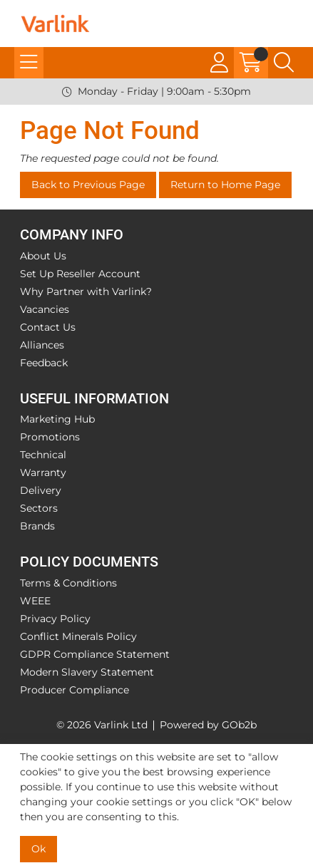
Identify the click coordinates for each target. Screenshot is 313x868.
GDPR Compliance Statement (95, 654)
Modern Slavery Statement (87, 672)
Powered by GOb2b (208, 725)
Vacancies (45, 309)
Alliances (42, 345)
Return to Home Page (225, 185)
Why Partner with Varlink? (86, 291)
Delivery (41, 490)
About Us (43, 256)
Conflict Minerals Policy (78, 636)
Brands (37, 526)
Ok (39, 849)
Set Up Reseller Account (80, 274)
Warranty (43, 472)
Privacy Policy (55, 619)
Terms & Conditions (68, 583)
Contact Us (48, 327)
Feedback (44, 363)
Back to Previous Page (88, 185)
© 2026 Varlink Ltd (102, 725)
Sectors (39, 508)
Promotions (50, 437)
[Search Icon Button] (284, 63)
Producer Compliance (75, 690)
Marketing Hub (57, 419)
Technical (43, 455)
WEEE (35, 601)
